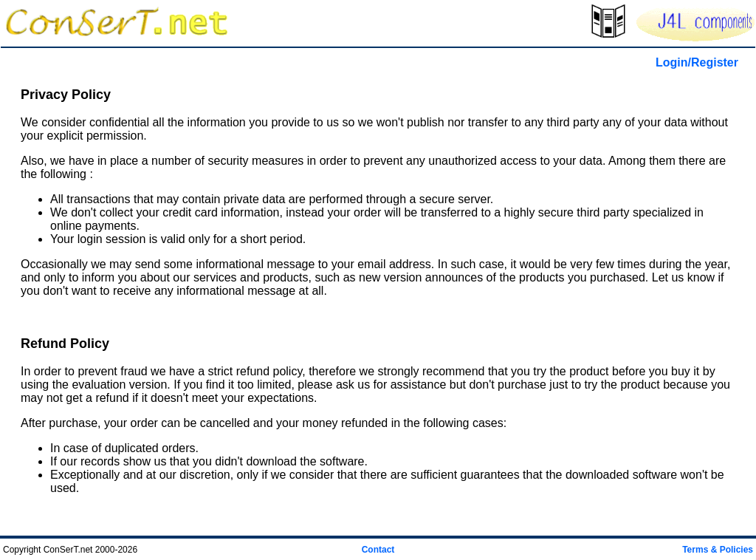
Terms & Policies (718, 550)
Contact (378, 550)
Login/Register (697, 62)
